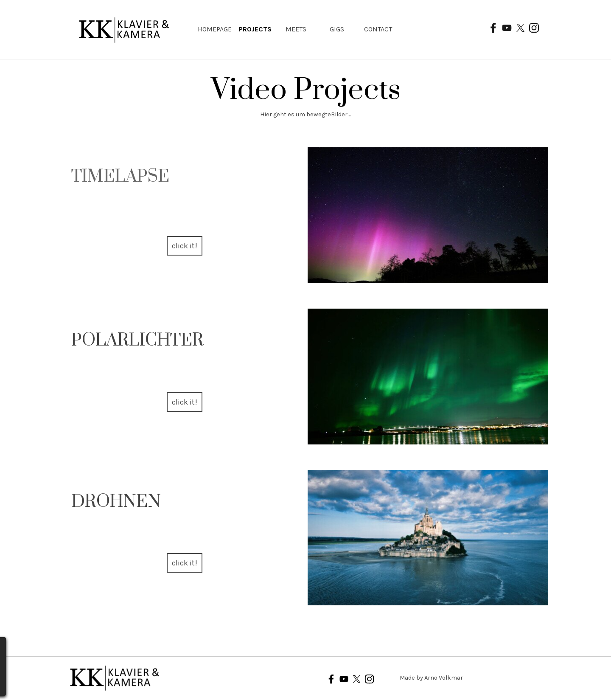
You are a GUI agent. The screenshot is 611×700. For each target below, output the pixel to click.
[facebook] (493, 28)
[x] (520, 28)
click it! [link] (185, 246)
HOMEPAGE (215, 29)
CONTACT (378, 29)
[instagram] (534, 28)
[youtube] (507, 28)
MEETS (296, 29)
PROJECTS (255, 29)
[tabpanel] (305, 97)
